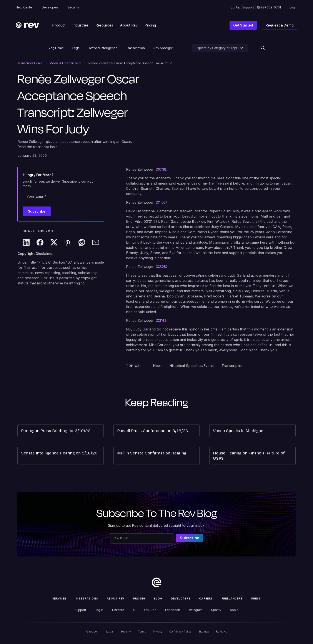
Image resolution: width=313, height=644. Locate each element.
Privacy (158, 632)
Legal (76, 48)
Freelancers (232, 599)
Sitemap (204, 632)
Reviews (222, 632)
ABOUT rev (116, 599)
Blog (158, 599)
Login (293, 7)
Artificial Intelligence (103, 48)
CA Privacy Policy (180, 632)
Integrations (87, 599)
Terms (142, 632)
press (256, 599)
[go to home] (156, 582)
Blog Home (56, 48)
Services (59, 599)
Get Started (243, 25)
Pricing (139, 599)
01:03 (161, 202)
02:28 (161, 267)
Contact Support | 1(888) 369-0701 (256, 7)
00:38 (162, 169)
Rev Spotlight (163, 48)
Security (73, 7)
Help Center (24, 7)
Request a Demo (280, 25)
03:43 (162, 320)
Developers (50, 7)
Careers (206, 599)
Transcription (135, 48)
